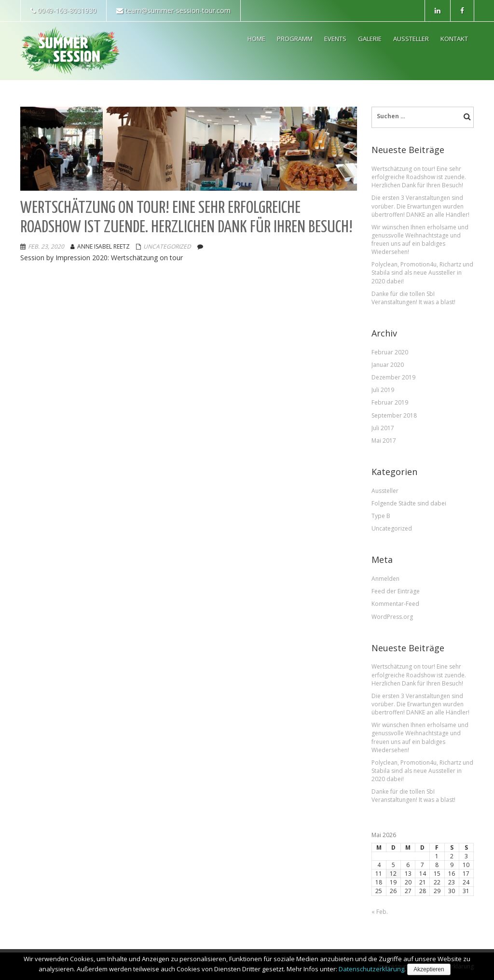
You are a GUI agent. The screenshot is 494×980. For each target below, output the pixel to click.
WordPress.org (392, 617)
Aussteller (385, 491)
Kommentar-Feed (395, 604)
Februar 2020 (390, 352)
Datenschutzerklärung (371, 969)
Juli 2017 (383, 428)
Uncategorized (167, 246)
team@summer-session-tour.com (173, 10)
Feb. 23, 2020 (46, 246)
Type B (381, 516)
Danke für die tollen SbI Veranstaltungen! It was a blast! (413, 298)
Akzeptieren (429, 969)
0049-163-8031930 (63, 10)
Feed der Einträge (396, 591)
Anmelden (385, 579)
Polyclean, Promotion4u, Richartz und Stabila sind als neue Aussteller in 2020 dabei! (422, 273)
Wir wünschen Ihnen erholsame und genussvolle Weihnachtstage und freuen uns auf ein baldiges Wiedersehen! (420, 239)
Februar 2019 (390, 402)
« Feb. (380, 912)
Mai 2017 (384, 441)
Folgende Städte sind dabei (409, 503)
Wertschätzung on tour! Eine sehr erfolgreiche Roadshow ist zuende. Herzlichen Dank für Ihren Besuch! (419, 177)
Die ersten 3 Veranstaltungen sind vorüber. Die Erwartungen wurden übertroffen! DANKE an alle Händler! (420, 206)
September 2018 (394, 415)
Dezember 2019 (393, 377)
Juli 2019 (383, 390)
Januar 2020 (388, 365)
